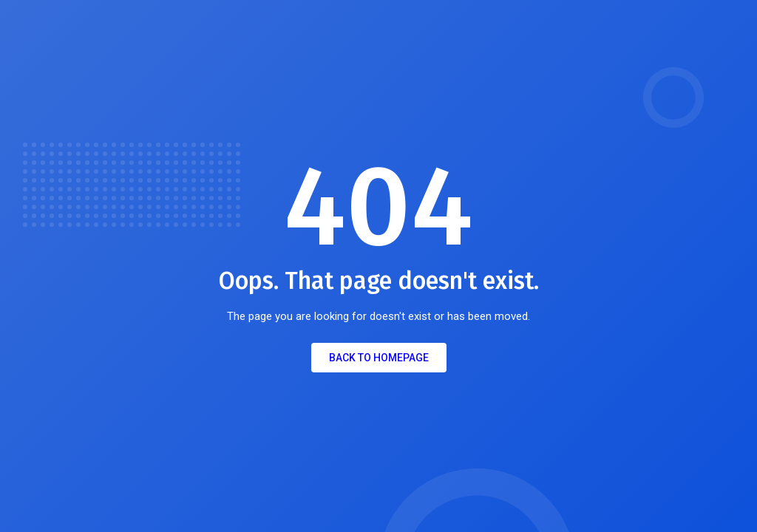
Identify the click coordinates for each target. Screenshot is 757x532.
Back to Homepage (379, 358)
